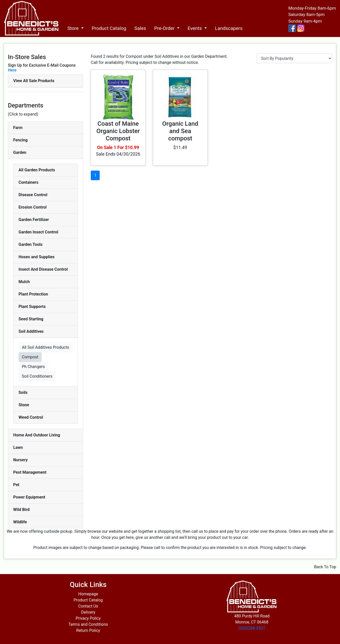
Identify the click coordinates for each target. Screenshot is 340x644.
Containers (28, 182)
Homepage (88, 594)
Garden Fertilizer (34, 220)
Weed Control (31, 417)
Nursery (20, 460)
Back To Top (325, 567)
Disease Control (33, 195)
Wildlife (20, 522)
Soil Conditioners (37, 376)
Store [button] (73, 28)
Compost (30, 357)
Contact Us (88, 606)
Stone (24, 405)
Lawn (18, 447)
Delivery (88, 612)
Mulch (24, 282)
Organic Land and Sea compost (180, 131)
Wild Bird (21, 510)
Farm (18, 128)
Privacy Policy (88, 618)
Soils (23, 392)
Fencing (20, 140)
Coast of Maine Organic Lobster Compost (118, 131)
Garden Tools (30, 244)
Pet (16, 485)
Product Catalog (109, 28)
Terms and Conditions (88, 624)
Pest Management (30, 472)
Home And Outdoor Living (37, 435)
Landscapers (229, 28)
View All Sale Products (34, 81)
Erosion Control (33, 207)
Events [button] (195, 28)
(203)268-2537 (252, 628)
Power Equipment (29, 497)
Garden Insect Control (38, 232)
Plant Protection (33, 294)
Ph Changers (33, 367)
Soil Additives (31, 331)
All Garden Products (37, 170)
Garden (20, 152)
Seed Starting (31, 319)
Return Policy (88, 630)
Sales (140, 28)
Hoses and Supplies (37, 257)
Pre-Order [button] (165, 28)
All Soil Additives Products (46, 347)
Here (12, 70)
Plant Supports (32, 307)
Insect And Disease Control (43, 269)
